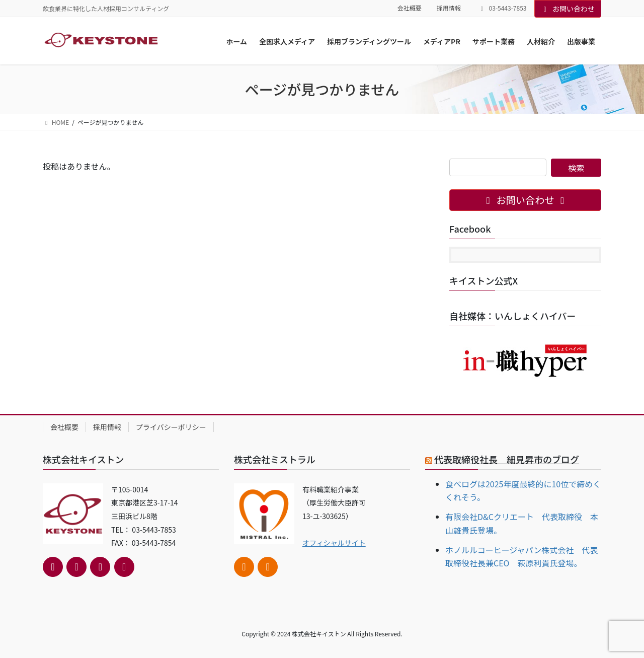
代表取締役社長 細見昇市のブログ (507, 459)
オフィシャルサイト (334, 543)
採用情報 (449, 8)
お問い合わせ (568, 9)
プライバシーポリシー (171, 427)
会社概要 (410, 8)
